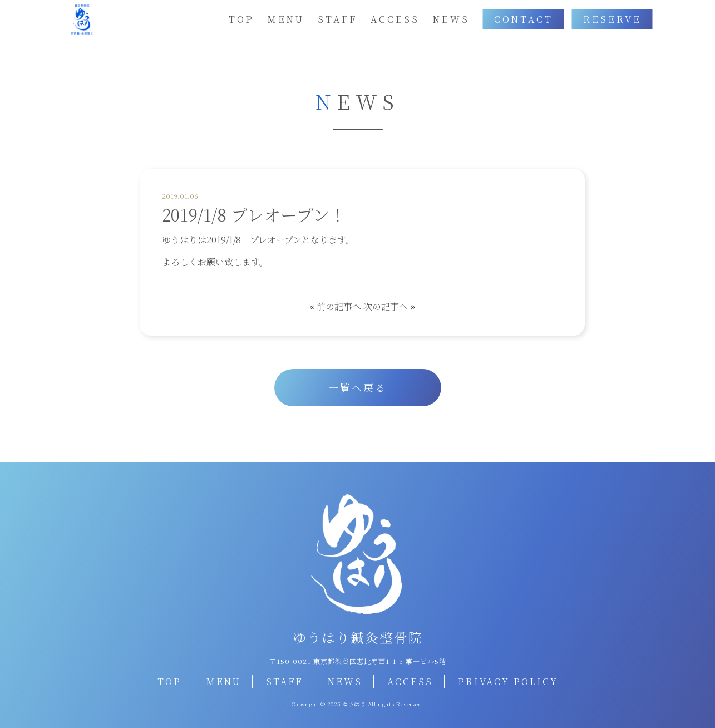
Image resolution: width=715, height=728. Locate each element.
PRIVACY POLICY (508, 682)
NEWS (451, 19)
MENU (286, 19)
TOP (241, 19)
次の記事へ (386, 306)
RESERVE (612, 19)
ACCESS (395, 19)
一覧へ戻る (357, 387)
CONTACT (524, 19)
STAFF (337, 19)
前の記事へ (339, 306)
